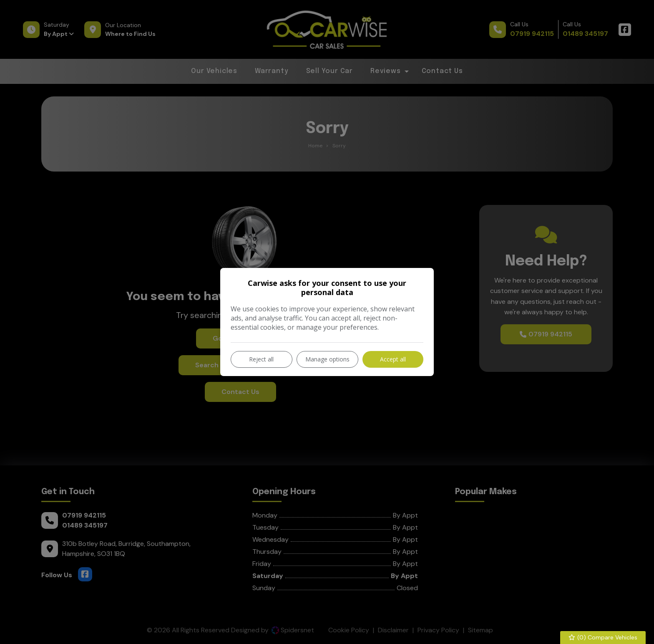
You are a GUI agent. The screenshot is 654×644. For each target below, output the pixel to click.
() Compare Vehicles (603, 638)
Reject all (261, 359)
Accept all (393, 359)
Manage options (327, 359)
